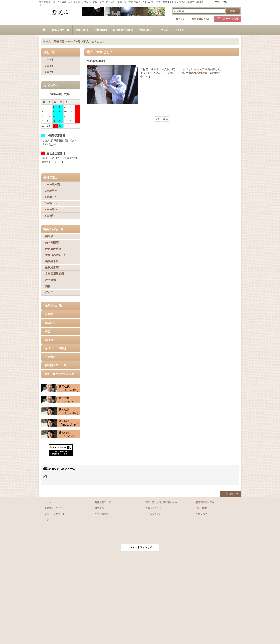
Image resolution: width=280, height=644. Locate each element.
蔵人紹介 (50, 323)
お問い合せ (202, 514)
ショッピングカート (55, 514)
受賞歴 (49, 314)
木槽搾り (50, 340)
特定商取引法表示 (205, 502)
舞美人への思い (54, 306)
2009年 (49, 60)
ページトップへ (233, 494)
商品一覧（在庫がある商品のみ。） (164, 502)
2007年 (49, 72)
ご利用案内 (202, 508)
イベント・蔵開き (56, 348)
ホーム (48, 502)
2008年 (49, 66)
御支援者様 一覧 (56, 365)
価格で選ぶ (101, 508)
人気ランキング (153, 508)
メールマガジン (153, 514)
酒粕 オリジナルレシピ (60, 374)
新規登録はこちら (201, 19)
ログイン (180, 19)
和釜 (48, 331)
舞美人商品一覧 (103, 502)
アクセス (50, 357)
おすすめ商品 (102, 514)
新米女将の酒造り (199, 73)
